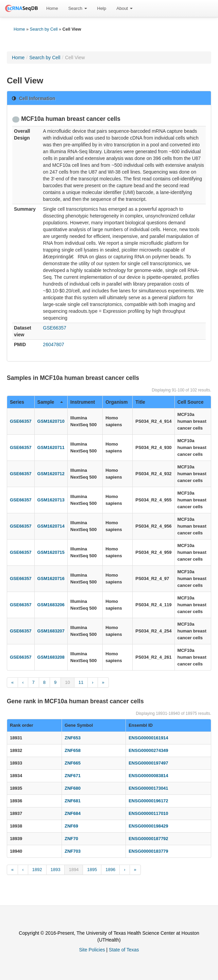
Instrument (83, 402)
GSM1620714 (51, 526)
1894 (74, 870)
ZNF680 (73, 788)
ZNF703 (73, 851)
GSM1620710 (51, 421)
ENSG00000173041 (148, 788)
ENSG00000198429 (148, 826)
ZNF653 (73, 738)
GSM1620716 (51, 579)
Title (140, 402)
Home (52, 8)
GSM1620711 (51, 447)
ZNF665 (73, 763)
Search (78, 8)
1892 (37, 870)
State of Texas (124, 950)
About (124, 8)
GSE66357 (55, 328)
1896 (110, 870)
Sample (50, 402)
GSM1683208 (51, 657)
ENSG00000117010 (148, 813)
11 (81, 682)
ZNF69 (71, 826)
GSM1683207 (51, 631)
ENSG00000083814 (148, 776)
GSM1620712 (51, 474)
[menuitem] (52, 9)
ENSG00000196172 (148, 801)
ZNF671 (73, 776)
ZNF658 (73, 750)
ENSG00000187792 (148, 839)
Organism (116, 402)
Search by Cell (44, 29)
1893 (56, 870)
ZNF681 (73, 801)
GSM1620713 (51, 500)
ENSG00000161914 (148, 738)
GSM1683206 (51, 605)
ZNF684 (73, 813)
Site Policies (92, 950)
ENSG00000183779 (148, 851)
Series (17, 402)
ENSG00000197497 (148, 763)
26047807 (53, 344)
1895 (92, 870)
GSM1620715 (51, 552)
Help (102, 8)
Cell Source (191, 402)
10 (67, 682)
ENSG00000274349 (148, 750)
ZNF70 (71, 839)
